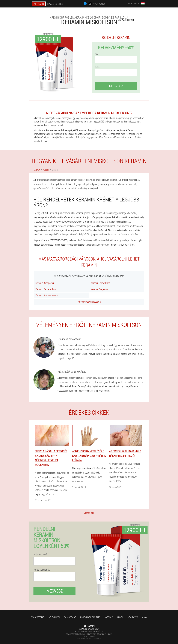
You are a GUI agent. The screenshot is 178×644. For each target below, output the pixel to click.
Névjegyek (133, 617)
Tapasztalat (70, 617)
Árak (145, 617)
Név (97, 54)
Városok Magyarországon (89, 302)
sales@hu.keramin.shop (89, 629)
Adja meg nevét (41, 554)
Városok (109, 617)
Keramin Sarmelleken (100, 283)
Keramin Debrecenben (46, 289)
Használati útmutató (90, 617)
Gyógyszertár (38, 617)
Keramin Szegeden (99, 289)
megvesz (116, 86)
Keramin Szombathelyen (47, 295)
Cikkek (120, 617)
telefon (98, 67)
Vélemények (54, 617)
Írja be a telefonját (42, 570)
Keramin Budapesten (45, 283)
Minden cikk (89, 513)
